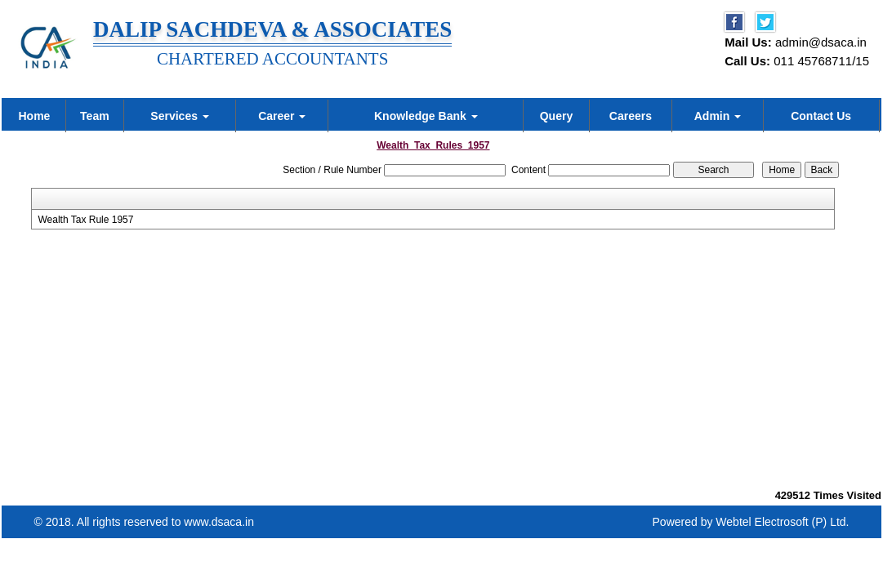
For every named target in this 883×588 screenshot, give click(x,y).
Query (556, 116)
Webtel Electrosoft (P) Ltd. (782, 522)
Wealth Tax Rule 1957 (85, 220)
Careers (631, 116)
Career (282, 116)
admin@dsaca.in (821, 42)
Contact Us (821, 116)
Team (95, 116)
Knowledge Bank (426, 116)
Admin (718, 116)
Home (34, 116)
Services (180, 116)
